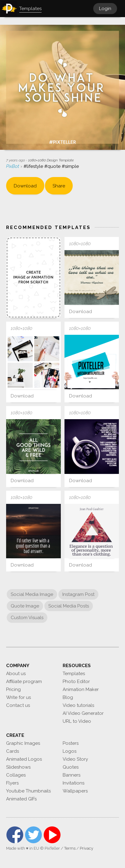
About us (16, 674)
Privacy (86, 848)
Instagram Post (78, 594)
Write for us (18, 697)
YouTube (52, 835)
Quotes (71, 767)
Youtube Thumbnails (28, 791)
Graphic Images (23, 743)
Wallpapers (75, 791)
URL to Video (77, 721)
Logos (70, 751)
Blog (68, 697)
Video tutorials (78, 705)
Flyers (12, 783)
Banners (72, 775)
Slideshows (18, 767)
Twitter (33, 835)
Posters (71, 743)
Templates (74, 674)
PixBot (13, 166)
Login (105, 9)
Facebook (15, 835)
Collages (16, 775)
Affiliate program (24, 681)
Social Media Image (32, 594)
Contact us (18, 705)
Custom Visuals (27, 618)
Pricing (13, 689)
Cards (13, 751)
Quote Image (25, 606)
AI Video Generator (83, 713)
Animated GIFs (21, 799)
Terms (70, 848)
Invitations (74, 783)
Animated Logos (24, 759)
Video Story (75, 759)
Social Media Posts (69, 606)
